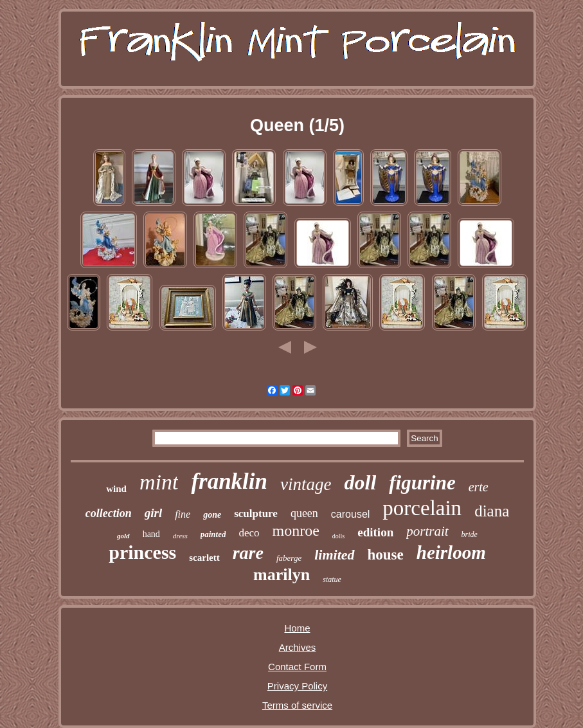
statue (332, 579)
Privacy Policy (297, 686)
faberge (289, 558)
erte (479, 487)
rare (248, 553)
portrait (427, 531)
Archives (298, 647)
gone (212, 515)
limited (334, 555)
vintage (306, 484)
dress (180, 536)
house (386, 555)
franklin (229, 481)
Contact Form (297, 667)
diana (492, 511)
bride (470, 534)
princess (142, 552)
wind (116, 489)
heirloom (451, 552)
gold (123, 536)
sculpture (256, 514)
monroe (296, 531)
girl (153, 513)
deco (249, 533)
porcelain (422, 508)
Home (297, 628)
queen (304, 513)
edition (375, 532)
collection (109, 513)
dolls (338, 536)
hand (151, 534)
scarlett (204, 558)
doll (361, 482)
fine (183, 514)
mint (159, 482)
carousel (350, 514)
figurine (422, 483)
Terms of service (297, 705)
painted (213, 534)
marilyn (282, 575)
